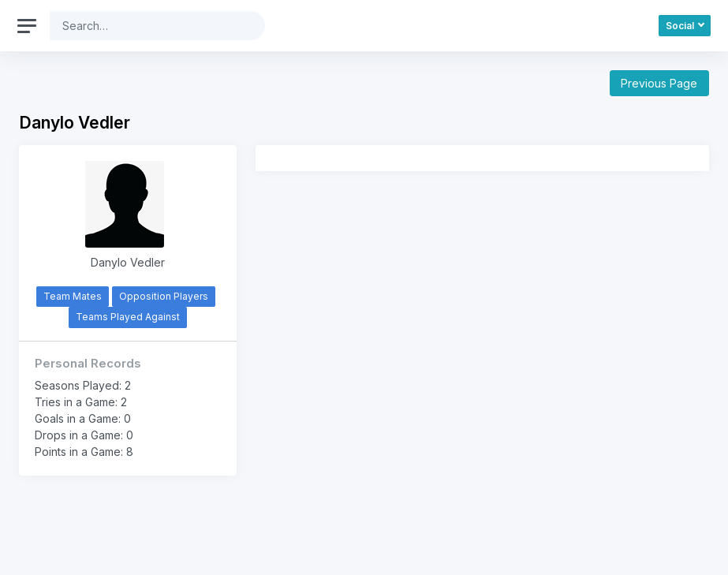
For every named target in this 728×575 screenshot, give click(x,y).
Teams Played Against (128, 317)
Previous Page (659, 83)
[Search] (145, 26)
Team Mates (73, 296)
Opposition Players (164, 296)
